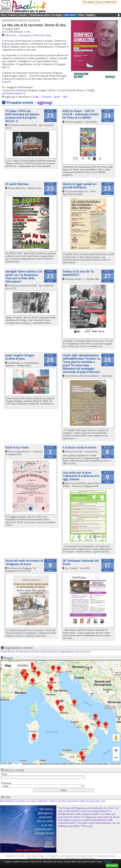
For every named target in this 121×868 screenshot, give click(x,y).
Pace (4, 15)
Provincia (6, 783)
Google (35, 97)
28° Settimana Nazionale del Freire (81, 562)
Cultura (12, 15)
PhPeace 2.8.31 (85, 856)
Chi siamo (89, 2)
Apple (57, 97)
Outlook (46, 97)
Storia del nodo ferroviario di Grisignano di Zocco (24, 562)
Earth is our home (17, 447)
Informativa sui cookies (37, 858)
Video (81, 15)
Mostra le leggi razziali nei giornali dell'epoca (80, 186)
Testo (4, 774)
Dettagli (108, 862)
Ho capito (112, 865)
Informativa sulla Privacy (105, 856)
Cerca (99, 2)
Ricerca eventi (14, 770)
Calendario (70, 15)
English (90, 15)
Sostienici (110, 2)
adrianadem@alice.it (14, 93)
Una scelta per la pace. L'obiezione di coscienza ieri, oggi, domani (81, 476)
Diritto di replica (56, 858)
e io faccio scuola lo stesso (79, 447)
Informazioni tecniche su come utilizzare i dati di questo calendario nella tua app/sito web (53, 801)
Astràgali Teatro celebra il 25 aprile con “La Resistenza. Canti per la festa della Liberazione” (24, 276)
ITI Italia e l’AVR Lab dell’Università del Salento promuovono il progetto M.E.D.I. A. (22, 116)
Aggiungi (45, 103)
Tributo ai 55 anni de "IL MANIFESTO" (78, 273)
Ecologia (57, 15)
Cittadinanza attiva (39, 15)
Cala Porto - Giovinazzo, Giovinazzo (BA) (28, 35)
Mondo (23, 15)
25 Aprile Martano (17, 184)
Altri (65, 97)
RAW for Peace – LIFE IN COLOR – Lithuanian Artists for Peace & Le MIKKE (80, 114)
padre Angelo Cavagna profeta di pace (20, 357)
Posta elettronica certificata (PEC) (80, 858)
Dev (8, 797)
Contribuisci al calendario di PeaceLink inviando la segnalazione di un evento (45, 651)
